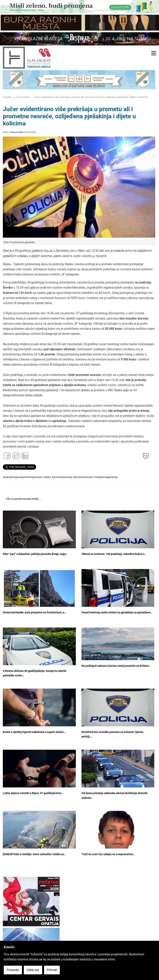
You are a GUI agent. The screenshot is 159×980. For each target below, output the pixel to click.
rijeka (48, 477)
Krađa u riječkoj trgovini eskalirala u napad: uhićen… (34, 732)
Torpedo (7, 97)
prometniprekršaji (63, 477)
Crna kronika (23, 97)
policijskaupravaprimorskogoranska (23, 477)
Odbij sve (33, 970)
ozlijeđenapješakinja (107, 477)
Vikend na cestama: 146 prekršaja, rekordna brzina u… (114, 554)
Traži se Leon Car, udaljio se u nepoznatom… (108, 854)
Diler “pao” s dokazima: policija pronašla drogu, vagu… (35, 554)
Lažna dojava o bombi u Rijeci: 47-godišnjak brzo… (33, 793)
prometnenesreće (84, 477)
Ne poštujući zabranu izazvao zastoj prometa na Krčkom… (116, 666)
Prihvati (52, 970)
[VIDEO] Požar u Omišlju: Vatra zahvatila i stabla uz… (34, 854)
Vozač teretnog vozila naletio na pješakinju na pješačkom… (117, 612)
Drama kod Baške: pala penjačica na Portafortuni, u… (34, 612)
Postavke (13, 970)
